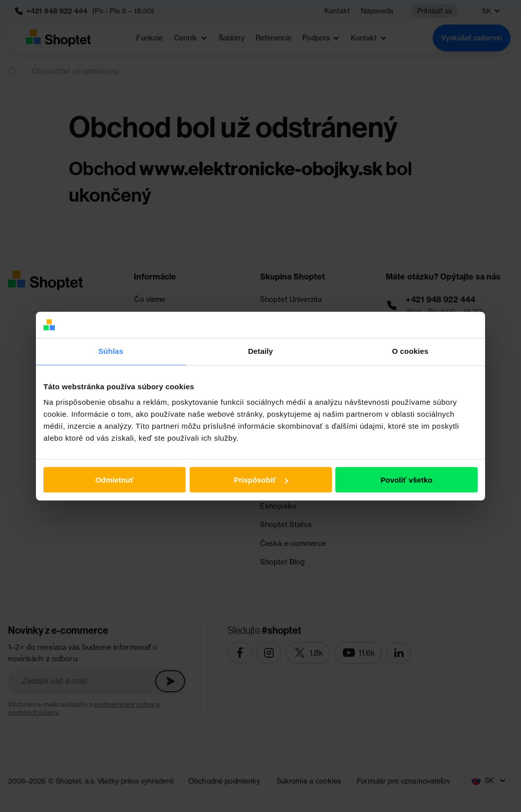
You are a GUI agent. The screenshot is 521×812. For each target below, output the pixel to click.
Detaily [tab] (260, 351)
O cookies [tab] (410, 351)
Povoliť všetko (407, 480)
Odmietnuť (115, 480)
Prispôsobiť (261, 480)
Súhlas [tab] (111, 351)
